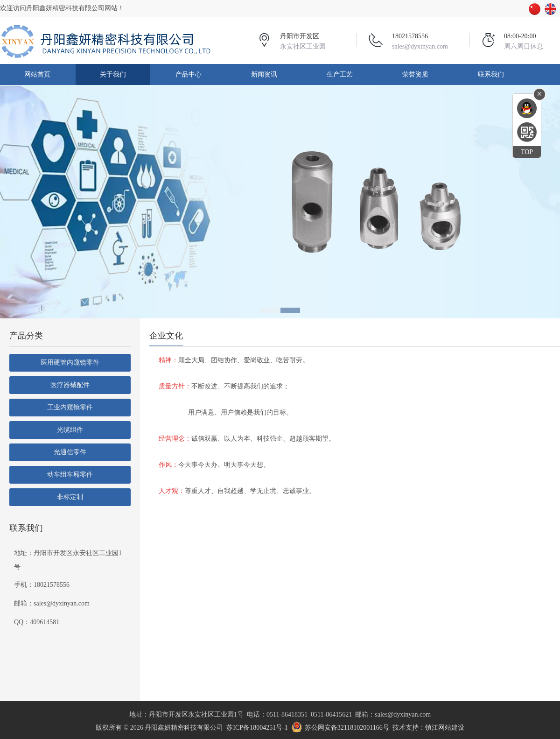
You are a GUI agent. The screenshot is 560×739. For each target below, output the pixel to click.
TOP (527, 152)
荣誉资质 (415, 74)
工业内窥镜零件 (70, 407)
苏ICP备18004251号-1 (257, 728)
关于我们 (113, 74)
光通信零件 (70, 452)
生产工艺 (340, 74)
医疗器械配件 (70, 385)
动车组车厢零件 (70, 475)
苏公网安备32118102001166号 (347, 728)
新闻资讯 (264, 74)
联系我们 (491, 74)
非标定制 (70, 497)
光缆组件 (70, 430)
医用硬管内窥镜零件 (70, 362)
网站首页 (37, 74)
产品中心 (189, 74)
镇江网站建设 (445, 728)
